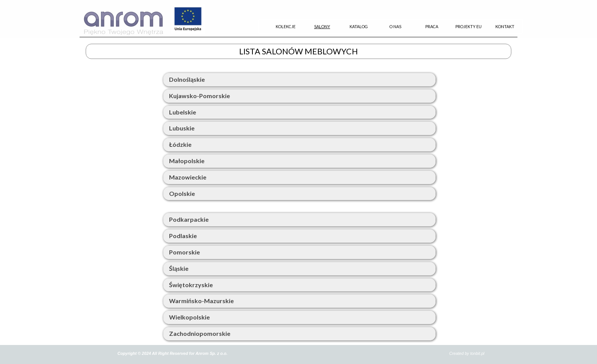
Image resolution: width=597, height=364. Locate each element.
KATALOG (359, 26)
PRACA (432, 26)
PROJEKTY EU (469, 26)
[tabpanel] (298, 37)
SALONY (322, 26)
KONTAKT (505, 26)
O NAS (395, 26)
